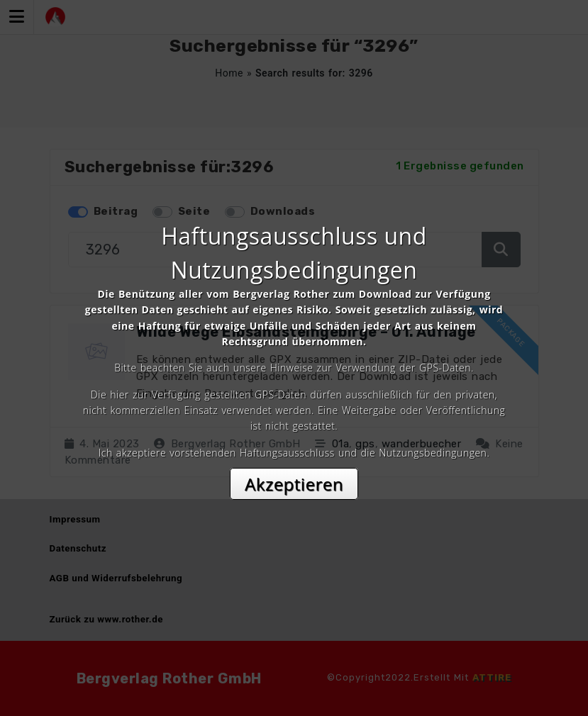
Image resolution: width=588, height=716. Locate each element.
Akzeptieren (294, 484)
